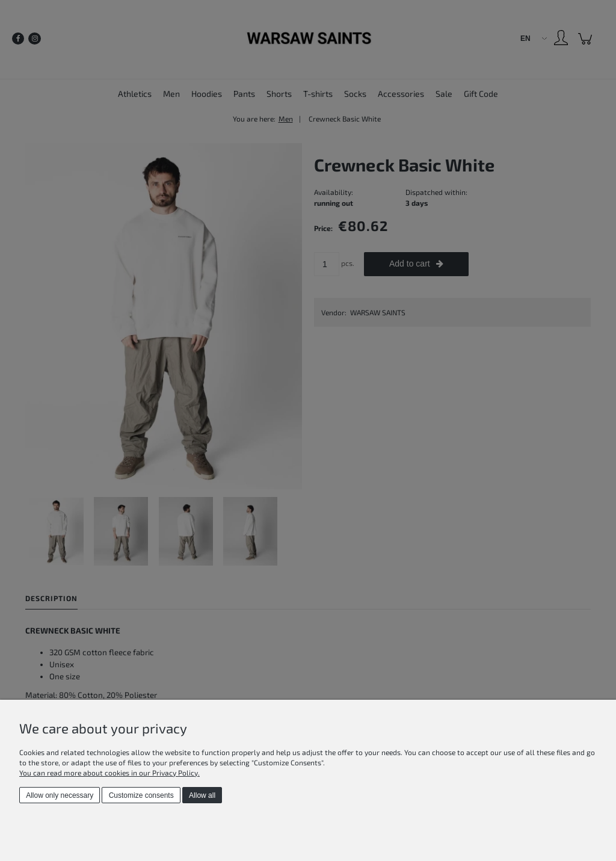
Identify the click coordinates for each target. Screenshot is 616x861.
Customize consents (141, 795)
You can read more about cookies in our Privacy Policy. (109, 773)
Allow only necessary (60, 795)
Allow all (202, 795)
